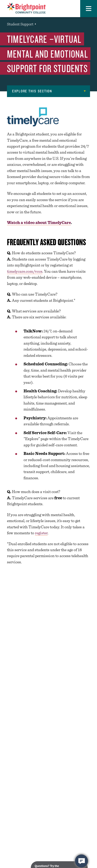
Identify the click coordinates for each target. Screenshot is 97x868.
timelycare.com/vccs (25, 271)
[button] (89, 9)
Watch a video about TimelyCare (39, 223)
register (41, 533)
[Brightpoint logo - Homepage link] (26, 8)
